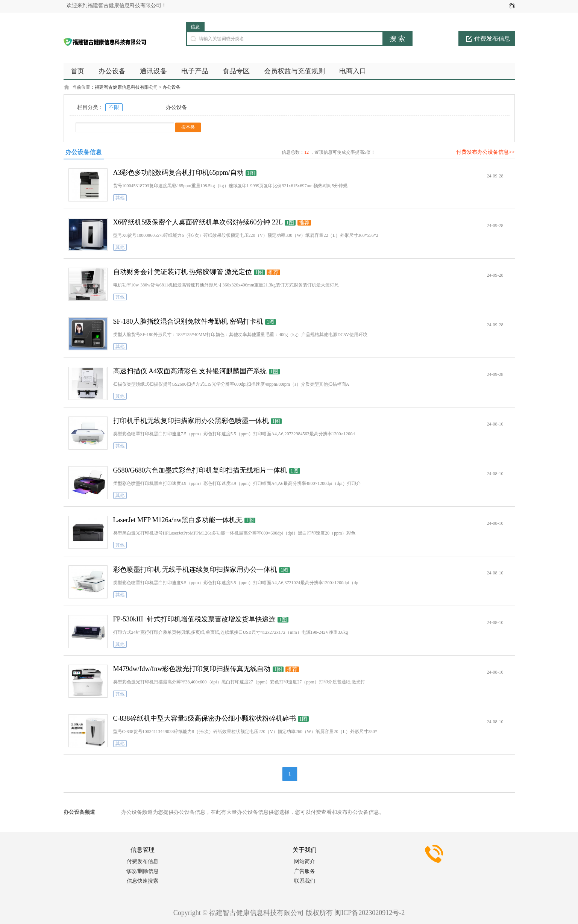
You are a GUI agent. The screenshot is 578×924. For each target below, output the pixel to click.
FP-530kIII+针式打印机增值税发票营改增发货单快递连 (194, 619)
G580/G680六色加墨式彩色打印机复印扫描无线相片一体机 (200, 470)
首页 (77, 71)
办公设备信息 (83, 152)
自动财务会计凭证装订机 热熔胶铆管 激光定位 (183, 272)
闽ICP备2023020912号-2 (369, 913)
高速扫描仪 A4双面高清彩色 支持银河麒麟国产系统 (190, 371)
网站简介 (305, 861)
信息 (195, 27)
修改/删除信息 (143, 871)
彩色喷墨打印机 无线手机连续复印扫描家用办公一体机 (195, 570)
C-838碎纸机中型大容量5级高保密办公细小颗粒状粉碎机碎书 (205, 718)
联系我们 (305, 881)
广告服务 (305, 871)
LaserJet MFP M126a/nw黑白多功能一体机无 (178, 520)
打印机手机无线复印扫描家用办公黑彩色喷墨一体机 (191, 421)
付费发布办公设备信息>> (485, 152)
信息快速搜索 (143, 881)
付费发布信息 (492, 39)
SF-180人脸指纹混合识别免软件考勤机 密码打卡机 (188, 321)
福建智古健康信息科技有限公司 (126, 87)
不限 (114, 107)
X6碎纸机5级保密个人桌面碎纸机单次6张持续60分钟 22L (198, 222)
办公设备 (171, 87)
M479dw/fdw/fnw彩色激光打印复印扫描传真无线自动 (192, 669)
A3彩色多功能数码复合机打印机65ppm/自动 (178, 173)
